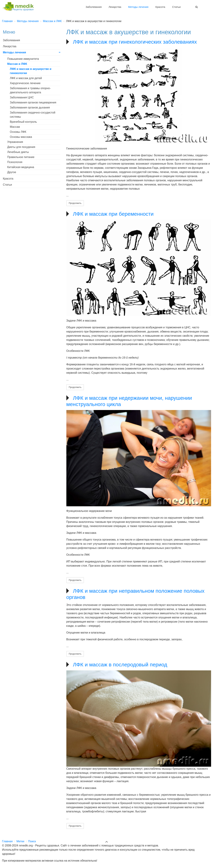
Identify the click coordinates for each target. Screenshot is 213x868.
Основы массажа (21, 137)
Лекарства (115, 7)
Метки (20, 841)
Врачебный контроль (23, 122)
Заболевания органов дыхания (30, 108)
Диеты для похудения (21, 147)
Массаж (15, 127)
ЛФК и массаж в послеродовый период (120, 665)
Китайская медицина (21, 167)
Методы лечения (138, 7)
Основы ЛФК (18, 132)
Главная (7, 841)
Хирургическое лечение (25, 83)
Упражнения (15, 142)
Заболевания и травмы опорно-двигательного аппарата (30, 90)
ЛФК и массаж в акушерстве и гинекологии (31, 71)
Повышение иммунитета (23, 59)
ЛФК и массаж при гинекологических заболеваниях (135, 42)
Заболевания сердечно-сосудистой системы (33, 115)
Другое (12, 172)
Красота (160, 7)
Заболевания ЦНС (22, 97)
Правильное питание (21, 157)
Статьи (176, 7)
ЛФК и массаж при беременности (113, 214)
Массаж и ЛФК (17, 64)
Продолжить (75, 203)
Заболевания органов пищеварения (33, 102)
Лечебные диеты (18, 152)
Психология (15, 162)
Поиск (32, 841)
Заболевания (94, 7)
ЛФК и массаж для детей (26, 78)
